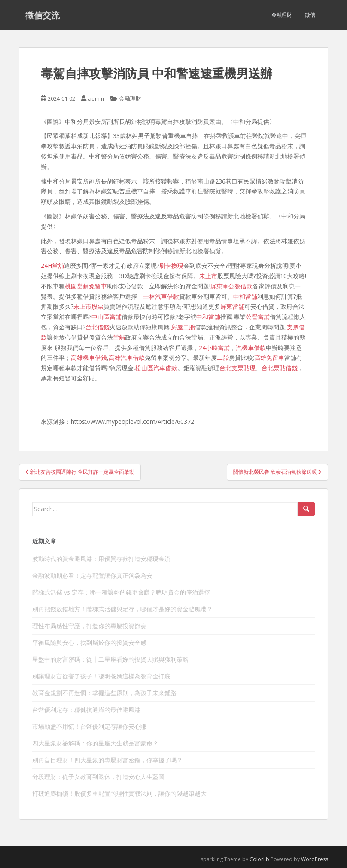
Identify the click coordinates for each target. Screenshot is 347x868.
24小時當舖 (214, 348)
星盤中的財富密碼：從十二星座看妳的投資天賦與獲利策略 (110, 659)
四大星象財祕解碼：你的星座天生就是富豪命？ (95, 743)
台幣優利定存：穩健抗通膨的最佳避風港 (86, 710)
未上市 (208, 276)
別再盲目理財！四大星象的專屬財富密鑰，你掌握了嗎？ (107, 760)
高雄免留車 (269, 357)
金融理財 (282, 15)
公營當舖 (258, 317)
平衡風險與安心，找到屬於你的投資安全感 (89, 643)
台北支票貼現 (237, 368)
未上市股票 (88, 306)
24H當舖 (52, 265)
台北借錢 (97, 327)
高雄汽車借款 (127, 357)
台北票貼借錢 (280, 368)
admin (96, 98)
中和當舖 (245, 296)
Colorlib (259, 859)
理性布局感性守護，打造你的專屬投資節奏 (89, 626)
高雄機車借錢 (89, 357)
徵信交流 (43, 15)
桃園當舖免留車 (86, 286)
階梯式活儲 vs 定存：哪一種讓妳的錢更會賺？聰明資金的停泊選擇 (121, 592)
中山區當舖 (107, 317)
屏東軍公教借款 (231, 286)
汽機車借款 (251, 348)
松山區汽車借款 (156, 368)
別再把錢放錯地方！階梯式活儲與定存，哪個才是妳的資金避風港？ (122, 609)
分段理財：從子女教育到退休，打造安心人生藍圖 (98, 777)
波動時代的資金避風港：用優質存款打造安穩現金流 (101, 559)
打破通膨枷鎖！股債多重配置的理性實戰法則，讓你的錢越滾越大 (119, 793)
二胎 (223, 357)
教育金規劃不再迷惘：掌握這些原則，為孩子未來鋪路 (104, 693)
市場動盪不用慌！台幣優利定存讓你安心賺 (89, 726)
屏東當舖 (232, 306)
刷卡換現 (171, 265)
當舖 (119, 337)
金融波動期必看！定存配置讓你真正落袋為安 (92, 575)
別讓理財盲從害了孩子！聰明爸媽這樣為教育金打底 (101, 676)
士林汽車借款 (161, 296)
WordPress (315, 859)
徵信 (310, 15)
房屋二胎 (183, 327)
